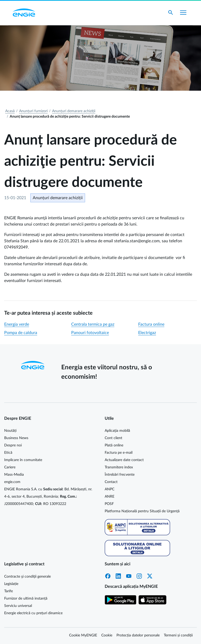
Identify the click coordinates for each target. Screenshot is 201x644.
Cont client (113, 438)
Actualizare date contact (124, 460)
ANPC (110, 489)
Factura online (151, 324)
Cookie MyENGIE (83, 635)
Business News (16, 438)
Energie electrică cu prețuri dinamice (33, 613)
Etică (8, 453)
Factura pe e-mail (119, 453)
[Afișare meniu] (183, 13)
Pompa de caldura (21, 333)
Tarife (9, 591)
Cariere (10, 467)
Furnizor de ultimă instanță (26, 599)
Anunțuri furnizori (33, 111)
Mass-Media (14, 475)
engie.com (12, 482)
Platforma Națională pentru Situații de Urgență (142, 511)
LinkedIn (118, 576)
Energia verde (17, 324)
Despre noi (13, 445)
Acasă (10, 111)
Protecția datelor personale (138, 635)
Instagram (139, 576)
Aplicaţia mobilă (117, 431)
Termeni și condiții (178, 635)
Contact (111, 482)
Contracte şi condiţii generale (27, 577)
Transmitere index (119, 467)
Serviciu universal (18, 606)
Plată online (114, 445)
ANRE (110, 497)
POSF (109, 504)
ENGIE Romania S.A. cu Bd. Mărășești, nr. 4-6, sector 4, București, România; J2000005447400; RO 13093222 (48, 497)
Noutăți (10, 431)
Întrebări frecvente (120, 475)
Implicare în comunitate (23, 460)
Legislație (11, 584)
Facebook (108, 576)
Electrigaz (147, 333)
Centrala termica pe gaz (93, 324)
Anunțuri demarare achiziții (74, 111)
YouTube (129, 576)
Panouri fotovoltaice (90, 333)
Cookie (107, 635)
